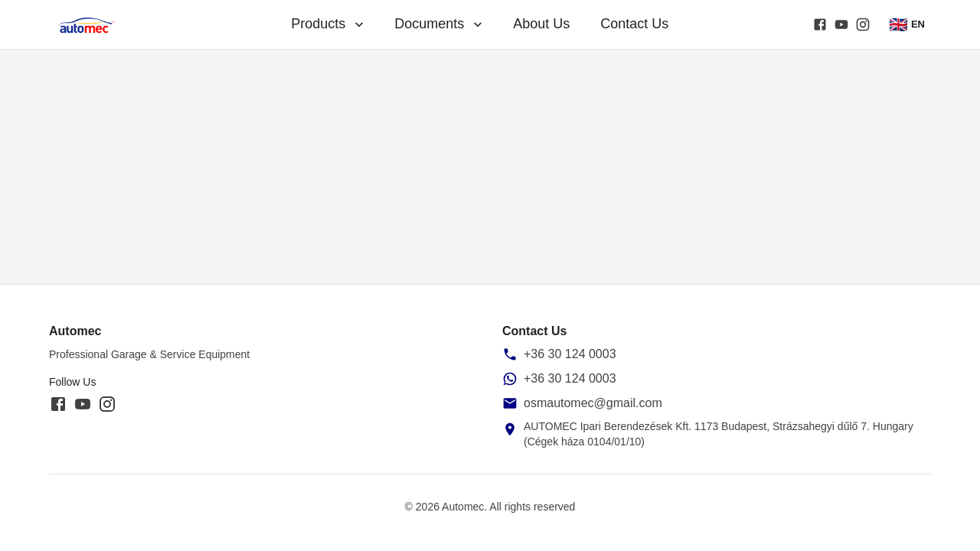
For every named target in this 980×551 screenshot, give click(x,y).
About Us (541, 24)
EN (907, 24)
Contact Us (634, 24)
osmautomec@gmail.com (593, 403)
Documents (440, 24)
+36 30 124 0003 (570, 354)
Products (329, 24)
